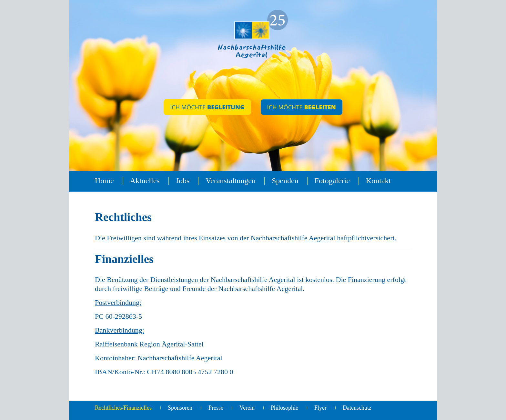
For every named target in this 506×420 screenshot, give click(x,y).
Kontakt (378, 181)
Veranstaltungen (231, 181)
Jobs (183, 181)
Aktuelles (145, 181)
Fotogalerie (332, 181)
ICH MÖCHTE (207, 107)
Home (104, 181)
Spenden (285, 181)
